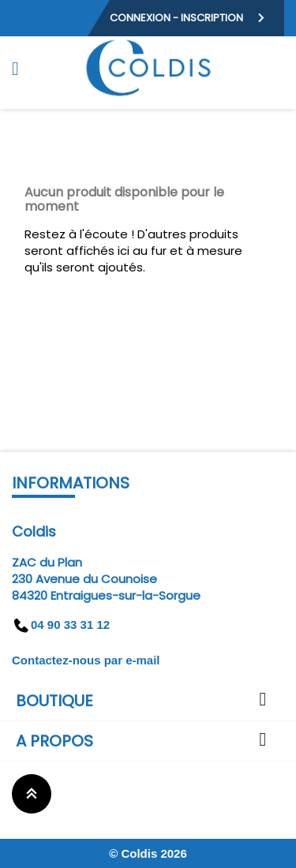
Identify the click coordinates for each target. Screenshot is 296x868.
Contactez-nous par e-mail (86, 660)
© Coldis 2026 (148, 853)
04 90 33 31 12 (61, 625)
